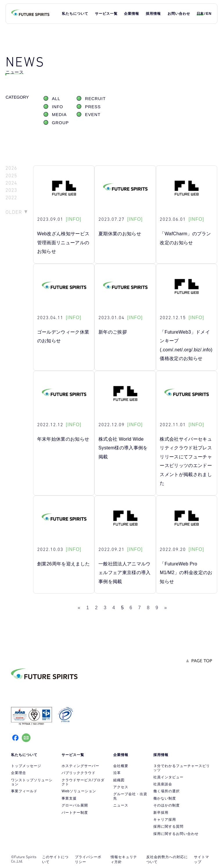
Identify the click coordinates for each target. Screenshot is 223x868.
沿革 (117, 773)
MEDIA (59, 115)
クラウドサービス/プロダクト (83, 782)
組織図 (119, 780)
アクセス (121, 787)
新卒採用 (161, 813)
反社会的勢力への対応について (167, 859)
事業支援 (69, 798)
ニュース (121, 805)
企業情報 (132, 14)
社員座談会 (163, 784)
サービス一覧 (106, 14)
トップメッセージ (26, 766)
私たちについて (75, 14)
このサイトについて (55, 859)
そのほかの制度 (167, 805)
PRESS (93, 107)
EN (209, 14)
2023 (11, 190)
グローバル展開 (75, 805)
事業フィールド (24, 791)
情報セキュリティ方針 (124, 859)
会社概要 (121, 766)
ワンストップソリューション (32, 782)
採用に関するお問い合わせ (176, 834)
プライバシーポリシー (88, 859)
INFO (58, 107)
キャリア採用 (165, 820)
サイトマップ (202, 859)
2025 (11, 176)
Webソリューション (79, 791)
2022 (11, 198)
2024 (11, 183)
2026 (11, 168)
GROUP (60, 123)
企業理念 (19, 773)
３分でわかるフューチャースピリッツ (182, 768)
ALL (56, 99)
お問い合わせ (179, 14)
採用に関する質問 (168, 827)
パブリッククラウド (79, 773)
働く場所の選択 (167, 791)
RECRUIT (95, 99)
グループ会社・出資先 (130, 796)
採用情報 (153, 14)
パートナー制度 (75, 813)
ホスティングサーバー (80, 766)
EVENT (93, 115)
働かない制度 (165, 798)
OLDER (14, 212)
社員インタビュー (168, 777)
